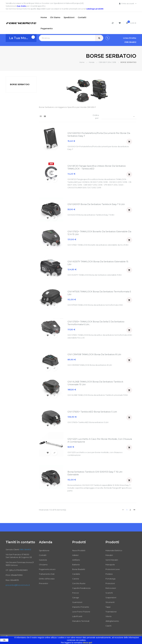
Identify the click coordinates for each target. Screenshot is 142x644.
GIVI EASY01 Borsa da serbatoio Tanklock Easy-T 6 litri (96, 204)
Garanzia (43, 560)
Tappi (108, 607)
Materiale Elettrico (114, 550)
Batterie (76, 565)
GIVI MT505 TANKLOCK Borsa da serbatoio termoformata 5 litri (99, 293)
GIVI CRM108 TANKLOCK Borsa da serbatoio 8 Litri (94, 354)
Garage (76, 597)
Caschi (108, 626)
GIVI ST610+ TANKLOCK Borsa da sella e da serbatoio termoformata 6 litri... (96, 323)
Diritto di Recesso (47, 579)
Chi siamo (43, 565)
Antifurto (76, 560)
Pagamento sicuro (47, 569)
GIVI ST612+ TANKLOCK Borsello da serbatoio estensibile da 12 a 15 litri (99, 233)
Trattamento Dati (47, 574)
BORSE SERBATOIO (20, 84)
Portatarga (110, 579)
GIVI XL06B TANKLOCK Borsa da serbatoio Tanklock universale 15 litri (95, 383)
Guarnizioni (77, 602)
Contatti (43, 555)
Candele (76, 574)
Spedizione (44, 550)
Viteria (108, 616)
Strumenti (110, 602)
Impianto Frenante (81, 607)
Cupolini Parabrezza (81, 588)
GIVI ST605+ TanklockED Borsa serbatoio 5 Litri (92, 412)
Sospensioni (111, 597)
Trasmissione (111, 612)
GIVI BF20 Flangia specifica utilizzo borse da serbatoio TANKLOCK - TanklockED (97, 167)
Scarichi (109, 593)
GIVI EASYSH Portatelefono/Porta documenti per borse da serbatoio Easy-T (99, 134)
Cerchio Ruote (79, 583)
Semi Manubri (112, 560)
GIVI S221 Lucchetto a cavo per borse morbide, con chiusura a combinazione (100, 440)
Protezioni (110, 583)
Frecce (76, 593)
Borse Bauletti (79, 569)
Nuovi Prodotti (79, 550)
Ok (4, 640)
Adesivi (75, 555)
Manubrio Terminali (81, 621)
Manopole (110, 565)
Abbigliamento (112, 621)
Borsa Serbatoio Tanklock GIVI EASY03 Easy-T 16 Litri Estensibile (95, 473)
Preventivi (43, 583)
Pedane (109, 574)
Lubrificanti (77, 616)
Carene (76, 579)
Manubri (109, 555)
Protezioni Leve (113, 569)
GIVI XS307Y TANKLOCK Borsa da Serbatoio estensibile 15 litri (98, 263)
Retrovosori (111, 588)
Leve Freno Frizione (81, 612)
